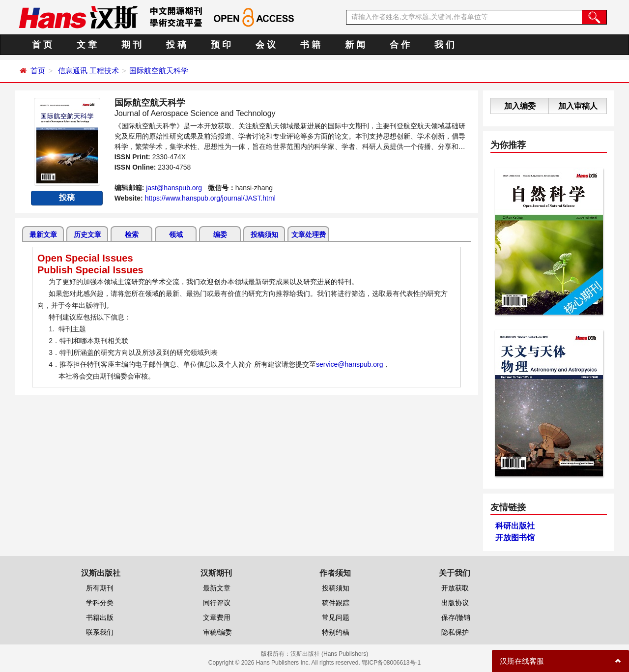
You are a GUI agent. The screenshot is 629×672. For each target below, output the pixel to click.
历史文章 (87, 234)
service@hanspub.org (349, 364)
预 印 (221, 45)
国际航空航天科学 (159, 71)
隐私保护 (455, 632)
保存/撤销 (456, 617)
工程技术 (104, 71)
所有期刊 (100, 588)
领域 (176, 234)
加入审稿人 (578, 106)
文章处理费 (309, 234)
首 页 (42, 45)
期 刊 (131, 45)
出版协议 (455, 603)
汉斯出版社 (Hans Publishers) (329, 654)
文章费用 (217, 617)
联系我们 (100, 632)
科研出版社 (515, 526)
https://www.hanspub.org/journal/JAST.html (210, 198)
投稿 (67, 197)
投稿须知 (264, 234)
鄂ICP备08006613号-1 (391, 663)
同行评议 (217, 603)
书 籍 (310, 45)
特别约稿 (336, 632)
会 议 (266, 45)
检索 (132, 234)
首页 (38, 71)
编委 (220, 234)
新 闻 (355, 45)
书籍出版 (100, 617)
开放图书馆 (515, 538)
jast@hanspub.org (174, 188)
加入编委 (520, 106)
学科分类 (100, 603)
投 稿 (176, 45)
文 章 (87, 45)
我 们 (444, 45)
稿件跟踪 (336, 603)
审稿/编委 (218, 632)
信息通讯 (73, 71)
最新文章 (43, 234)
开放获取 (455, 588)
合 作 (400, 45)
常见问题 (336, 617)
